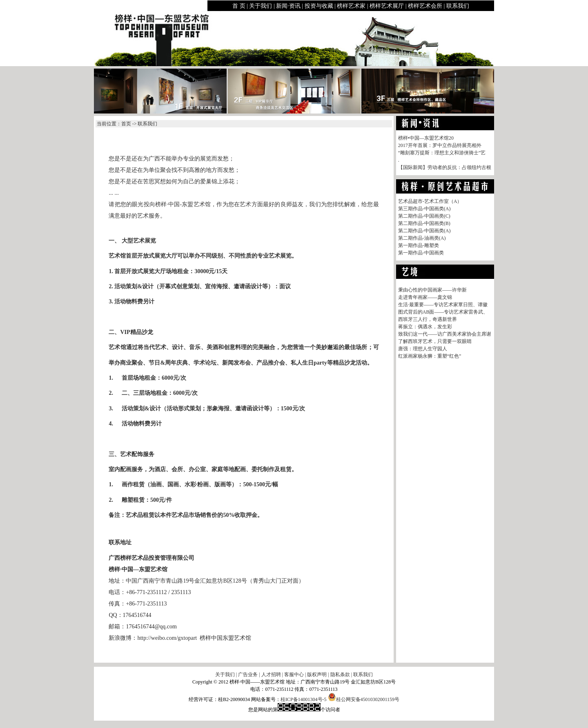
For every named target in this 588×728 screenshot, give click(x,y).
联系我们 (458, 6)
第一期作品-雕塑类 (419, 245)
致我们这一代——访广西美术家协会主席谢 (445, 334)
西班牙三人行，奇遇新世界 (428, 319)
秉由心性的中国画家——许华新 (432, 290)
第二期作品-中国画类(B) (424, 223)
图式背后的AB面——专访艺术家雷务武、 (443, 312)
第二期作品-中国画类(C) (424, 216)
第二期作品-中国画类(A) (424, 231)
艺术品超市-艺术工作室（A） (430, 201)
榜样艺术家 (351, 6)
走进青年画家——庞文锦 (425, 297)
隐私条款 (340, 675)
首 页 (239, 6)
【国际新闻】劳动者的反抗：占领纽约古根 (445, 167)
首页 (126, 124)
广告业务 (248, 675)
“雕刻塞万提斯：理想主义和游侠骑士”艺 (442, 153)
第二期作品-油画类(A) (422, 238)
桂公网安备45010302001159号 (364, 699)
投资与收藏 (319, 6)
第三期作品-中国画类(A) (424, 209)
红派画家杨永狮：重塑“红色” (430, 356)
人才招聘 (271, 675)
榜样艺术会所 (425, 6)
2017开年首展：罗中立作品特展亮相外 (440, 145)
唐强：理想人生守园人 (423, 349)
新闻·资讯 (288, 6)
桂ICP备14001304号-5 (304, 699)
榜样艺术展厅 (387, 6)
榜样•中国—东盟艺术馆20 (426, 138)
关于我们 (261, 6)
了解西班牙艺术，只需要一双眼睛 (435, 341)
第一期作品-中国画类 (421, 253)
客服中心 (294, 675)
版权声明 (317, 675)
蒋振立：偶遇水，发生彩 (425, 327)
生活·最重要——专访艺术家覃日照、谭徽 (443, 305)
